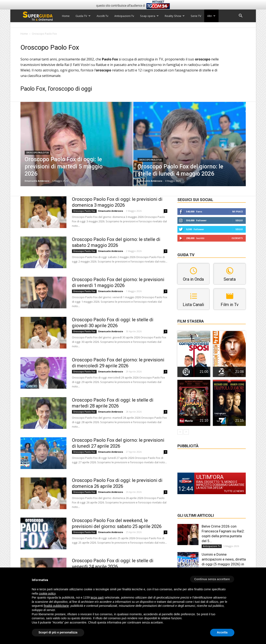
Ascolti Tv (103, 16)
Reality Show (175, 16)
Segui (239, 220)
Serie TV (196, 16)
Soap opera (149, 16)
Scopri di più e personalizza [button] (58, 632)
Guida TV (83, 16)
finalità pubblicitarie (56, 606)
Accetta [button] (222, 632)
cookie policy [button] (47, 593)
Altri (211, 16)
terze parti (97, 598)
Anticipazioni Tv (124, 16)
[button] (241, 16)
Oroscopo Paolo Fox (37, 153)
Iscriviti (237, 238)
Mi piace (238, 211)
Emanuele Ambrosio (37, 181)
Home (66, 16)
